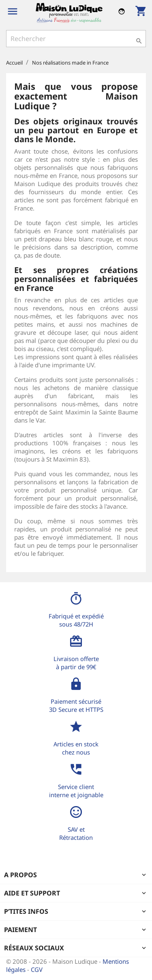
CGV (37, 969)
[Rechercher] (76, 39)
